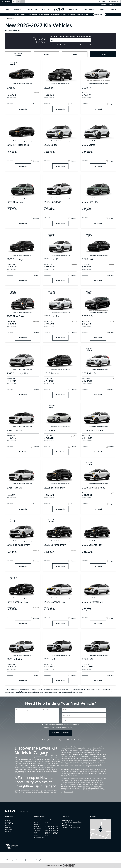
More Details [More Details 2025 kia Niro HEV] (23, 223)
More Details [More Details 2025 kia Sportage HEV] (23, 395)
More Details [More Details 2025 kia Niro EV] (98, 395)
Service (42, 820)
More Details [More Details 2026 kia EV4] (98, 281)
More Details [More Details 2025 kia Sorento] (60, 395)
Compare (36, 104)
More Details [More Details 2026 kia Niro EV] (60, 338)
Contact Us (103, 5)
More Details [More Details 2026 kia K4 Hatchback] (23, 166)
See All (103, 54)
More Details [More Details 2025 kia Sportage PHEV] (23, 566)
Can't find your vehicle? (85, 45)
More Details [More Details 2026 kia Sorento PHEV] (60, 566)
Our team (75, 788)
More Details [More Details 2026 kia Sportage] (23, 281)
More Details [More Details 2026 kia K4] (98, 109)
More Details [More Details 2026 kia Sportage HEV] (98, 452)
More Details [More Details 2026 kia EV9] (98, 681)
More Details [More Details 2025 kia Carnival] (23, 452)
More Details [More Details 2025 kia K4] (23, 109)
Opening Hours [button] (100, 14)
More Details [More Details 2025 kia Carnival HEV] (60, 623)
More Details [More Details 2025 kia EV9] (60, 681)
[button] (6, 2)
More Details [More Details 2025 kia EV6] (60, 452)
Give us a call (68, 792)
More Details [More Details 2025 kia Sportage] (60, 223)
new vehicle (40, 756)
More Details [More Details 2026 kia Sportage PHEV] (98, 509)
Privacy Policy (78, 740)
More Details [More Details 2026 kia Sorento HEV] (60, 509)
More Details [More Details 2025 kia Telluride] (23, 681)
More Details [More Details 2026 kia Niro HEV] (98, 223)
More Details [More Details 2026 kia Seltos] (98, 166)
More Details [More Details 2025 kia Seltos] (60, 166)
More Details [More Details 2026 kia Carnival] (23, 509)
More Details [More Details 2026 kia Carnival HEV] (98, 623)
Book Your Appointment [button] (60, 733)
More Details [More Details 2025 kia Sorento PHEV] (23, 623)
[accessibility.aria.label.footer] (69, 865)
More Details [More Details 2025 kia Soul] (60, 109)
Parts (50, 820)
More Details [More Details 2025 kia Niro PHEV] (60, 281)
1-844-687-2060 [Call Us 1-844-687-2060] (82, 14)
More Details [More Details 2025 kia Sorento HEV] (98, 566)
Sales (35, 820)
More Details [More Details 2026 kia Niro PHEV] (23, 338)
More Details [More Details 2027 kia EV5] (98, 338)
